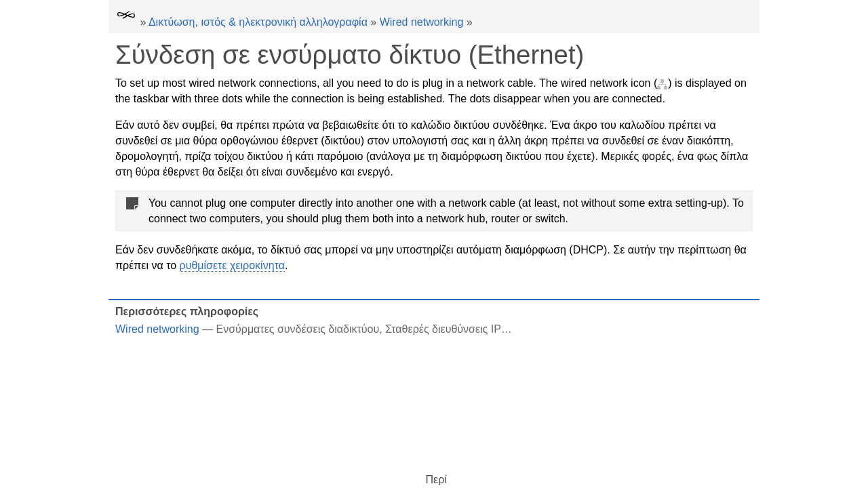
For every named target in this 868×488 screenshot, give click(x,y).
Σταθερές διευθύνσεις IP (443, 329)
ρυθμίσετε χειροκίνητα (232, 265)
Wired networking (422, 22)
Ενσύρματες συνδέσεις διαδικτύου (298, 329)
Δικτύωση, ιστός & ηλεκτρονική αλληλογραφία (258, 22)
